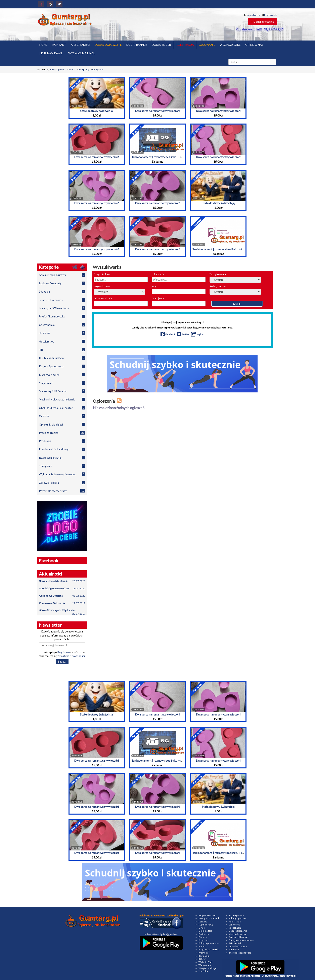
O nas (202, 928)
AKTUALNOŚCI (80, 45)
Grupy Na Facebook (209, 918)
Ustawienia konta (238, 946)
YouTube (203, 971)
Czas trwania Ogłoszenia (62, 603)
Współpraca (205, 965)
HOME (43, 45)
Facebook (168, 334)
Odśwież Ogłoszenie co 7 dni (62, 589)
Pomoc (202, 946)
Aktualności (235, 943)
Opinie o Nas (205, 931)
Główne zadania (103, 298)
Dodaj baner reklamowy (241, 940)
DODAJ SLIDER (161, 45)
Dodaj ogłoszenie (238, 931)
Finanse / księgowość (62, 300)
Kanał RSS (234, 949)
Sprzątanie (98, 69)
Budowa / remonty (62, 283)
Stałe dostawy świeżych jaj (97, 111)
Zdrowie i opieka (62, 483)
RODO (202, 959)
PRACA (72, 69)
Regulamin (63, 652)
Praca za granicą (62, 433)
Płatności (203, 937)
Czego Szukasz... (103, 274)
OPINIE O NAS (254, 45)
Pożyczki (203, 940)
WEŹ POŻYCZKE (230, 45)
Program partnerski (209, 949)
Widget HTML (206, 962)
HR (62, 350)
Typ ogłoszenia (218, 274)
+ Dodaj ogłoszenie (263, 22)
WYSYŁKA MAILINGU (82, 53)
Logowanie (269, 15)
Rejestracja (252, 15)
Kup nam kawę (206, 925)
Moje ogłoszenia (237, 934)
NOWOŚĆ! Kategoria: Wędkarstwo (62, 612)
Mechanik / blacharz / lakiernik (62, 399)
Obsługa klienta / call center (62, 408)
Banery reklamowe (238, 937)
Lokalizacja (158, 274)
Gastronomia (62, 325)
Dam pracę (84, 69)
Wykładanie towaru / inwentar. (62, 474)
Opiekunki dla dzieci (62, 424)
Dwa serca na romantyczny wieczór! (157, 111)
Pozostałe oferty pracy (62, 491)
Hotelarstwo (62, 341)
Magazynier (62, 383)
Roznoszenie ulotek (62, 458)
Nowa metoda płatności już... (62, 581)
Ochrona (62, 416)
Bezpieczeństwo (207, 915)
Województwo (102, 286)
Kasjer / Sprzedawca (62, 366)
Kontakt (203, 922)
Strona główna (58, 69)
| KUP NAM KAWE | (51, 53)
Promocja (204, 953)
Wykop (197, 334)
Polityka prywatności (209, 943)
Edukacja (62, 291)
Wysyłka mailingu (208, 968)
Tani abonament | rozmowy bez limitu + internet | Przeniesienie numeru (176, 157)
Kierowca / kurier (62, 374)
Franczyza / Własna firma (62, 308)
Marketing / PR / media (62, 391)
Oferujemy (158, 298)
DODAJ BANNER (137, 45)
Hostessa (62, 333)
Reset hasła (235, 928)
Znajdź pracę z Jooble (240, 953)
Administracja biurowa (62, 275)
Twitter (183, 334)
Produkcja (62, 441)
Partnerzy (204, 934)
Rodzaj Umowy (218, 286)
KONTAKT (59, 45)
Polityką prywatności (72, 656)
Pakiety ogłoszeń (237, 918)
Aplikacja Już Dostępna (62, 596)
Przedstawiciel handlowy (62, 449)
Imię (154, 286)
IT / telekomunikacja (62, 358)
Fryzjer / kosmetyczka (62, 316)
